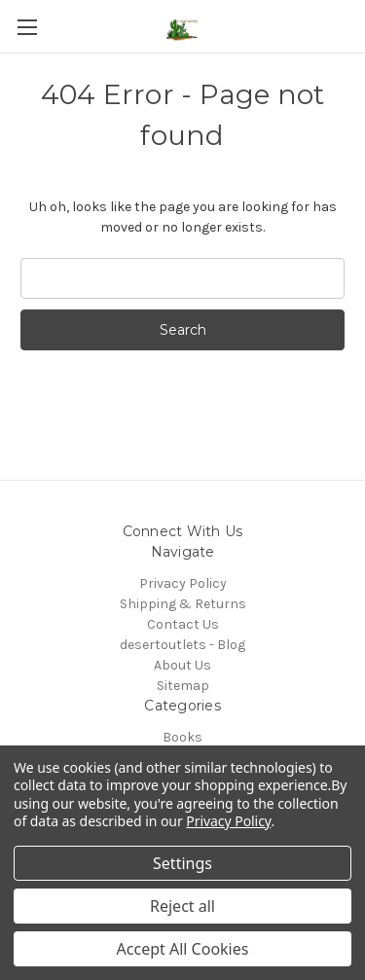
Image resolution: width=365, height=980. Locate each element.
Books (182, 737)
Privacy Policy (183, 583)
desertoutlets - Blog (182, 645)
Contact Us (183, 624)
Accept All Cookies (183, 949)
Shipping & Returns (183, 604)
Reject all (182, 906)
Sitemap (183, 686)
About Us (182, 665)
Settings (182, 863)
